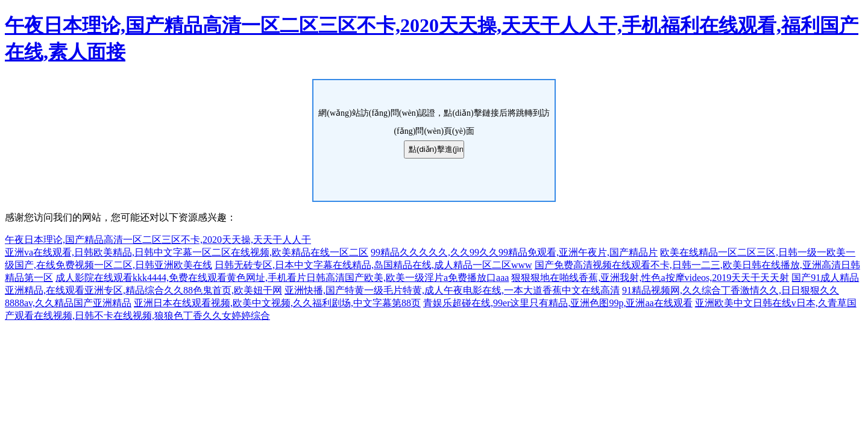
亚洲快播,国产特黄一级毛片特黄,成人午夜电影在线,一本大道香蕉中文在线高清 (452, 290)
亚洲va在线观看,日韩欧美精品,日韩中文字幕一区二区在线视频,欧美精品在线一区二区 (187, 252)
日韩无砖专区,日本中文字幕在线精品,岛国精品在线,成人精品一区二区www (373, 265)
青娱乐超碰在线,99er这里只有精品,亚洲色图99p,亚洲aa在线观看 (558, 303)
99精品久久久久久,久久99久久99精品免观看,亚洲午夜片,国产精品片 (514, 252)
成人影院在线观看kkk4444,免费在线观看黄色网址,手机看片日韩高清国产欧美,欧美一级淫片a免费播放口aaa (282, 278)
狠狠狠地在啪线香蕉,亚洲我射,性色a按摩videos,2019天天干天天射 (650, 278)
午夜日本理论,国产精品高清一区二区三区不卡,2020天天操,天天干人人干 (158, 240)
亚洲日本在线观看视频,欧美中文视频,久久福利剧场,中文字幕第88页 (277, 303)
